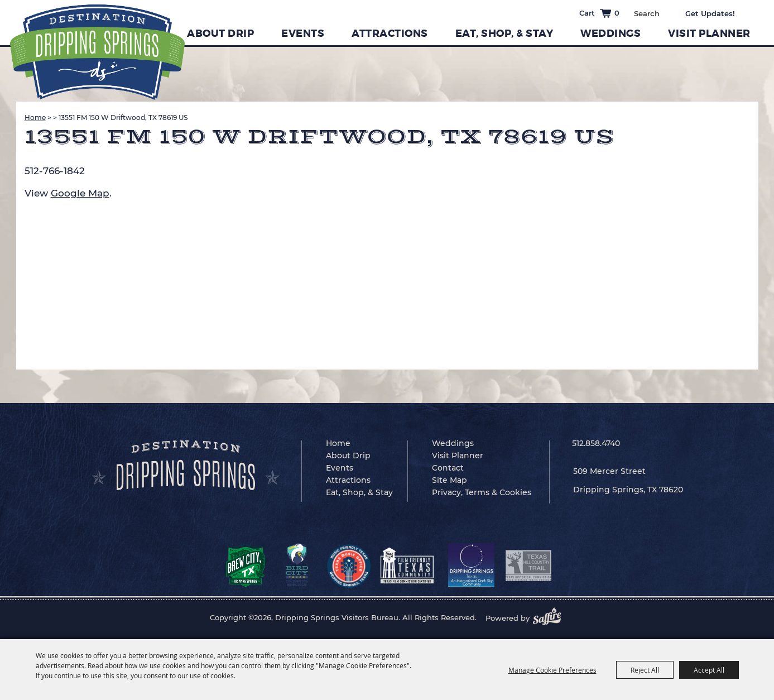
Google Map (80, 193)
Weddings (610, 33)
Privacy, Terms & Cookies (482, 492)
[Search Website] (646, 13)
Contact (448, 468)
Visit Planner (709, 33)
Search (667, 12)
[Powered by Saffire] (550, 618)
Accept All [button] (709, 670)
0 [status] (617, 13)
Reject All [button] (645, 670)
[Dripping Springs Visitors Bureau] (97, 52)
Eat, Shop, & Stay (504, 33)
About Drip (220, 33)
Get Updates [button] (718, 13)
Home (35, 118)
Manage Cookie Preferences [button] (552, 670)
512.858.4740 (596, 443)
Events (303, 33)
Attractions (390, 33)
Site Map (450, 480)
